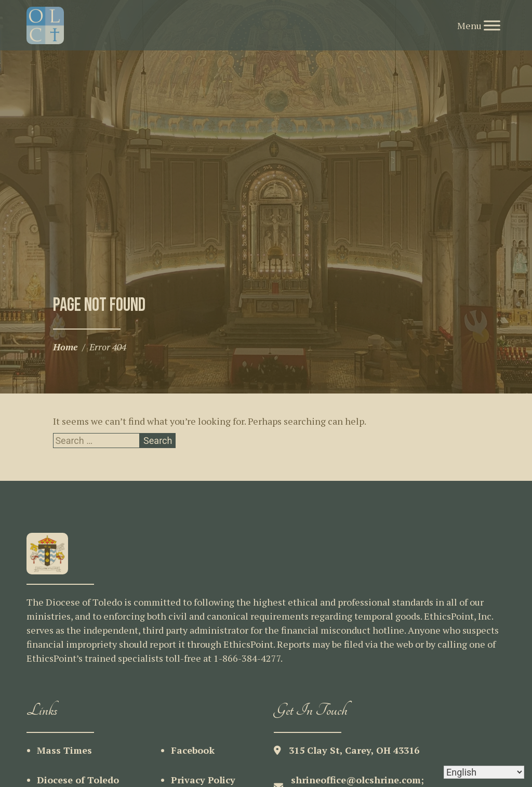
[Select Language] (484, 772)
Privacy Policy (203, 780)
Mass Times (64, 750)
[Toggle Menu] (492, 25)
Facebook (193, 750)
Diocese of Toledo (78, 780)
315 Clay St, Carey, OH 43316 (354, 750)
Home (65, 347)
